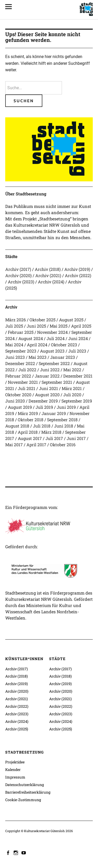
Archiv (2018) (48, 269)
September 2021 (57, 382)
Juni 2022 (50, 370)
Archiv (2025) (17, 729)
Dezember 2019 (43, 401)
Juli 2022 (27, 370)
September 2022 (54, 363)
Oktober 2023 (64, 345)
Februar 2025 (21, 332)
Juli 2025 (14, 326)
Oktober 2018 (31, 420)
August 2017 (30, 438)
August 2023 (52, 351)
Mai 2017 (14, 445)
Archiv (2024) (51, 282)
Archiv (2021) (48, 275)
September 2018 (62, 420)
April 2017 (36, 445)
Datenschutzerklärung (25, 785)
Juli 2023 (77, 351)
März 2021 (72, 388)
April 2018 (28, 432)
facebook (9, 852)
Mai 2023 (38, 357)
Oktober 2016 (63, 445)
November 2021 (23, 382)
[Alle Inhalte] (10, 7)
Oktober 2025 (42, 320)
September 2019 (77, 401)
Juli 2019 (44, 407)
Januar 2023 (63, 357)
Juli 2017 (54, 438)
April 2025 (81, 326)
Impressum (15, 777)
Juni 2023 (15, 357)
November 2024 (52, 332)
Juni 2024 (78, 338)
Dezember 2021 (78, 376)
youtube (24, 852)
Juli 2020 (72, 395)
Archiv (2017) (18, 269)
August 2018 (17, 426)
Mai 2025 (59, 326)
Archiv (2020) (18, 275)
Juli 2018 (42, 426)
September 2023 (21, 351)
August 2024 (31, 338)
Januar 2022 (47, 376)
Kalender (13, 770)
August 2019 (20, 407)
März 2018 (51, 432)
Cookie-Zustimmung (23, 800)
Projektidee (15, 762)
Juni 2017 (76, 438)
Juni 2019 (66, 407)
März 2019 (28, 413)
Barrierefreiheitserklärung (28, 792)
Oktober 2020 (18, 395)
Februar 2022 (18, 376)
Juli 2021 (27, 388)
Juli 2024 (56, 338)
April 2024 (37, 345)
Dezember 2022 (20, 363)
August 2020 (47, 395)
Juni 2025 (36, 326)
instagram (16, 852)
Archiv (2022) (78, 275)
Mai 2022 (72, 370)
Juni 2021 (48, 388)
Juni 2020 (15, 401)
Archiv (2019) (77, 269)
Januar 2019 (54, 413)
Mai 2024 (14, 345)
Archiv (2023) (21, 282)
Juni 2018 (64, 426)
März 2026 (16, 320)
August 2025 (71, 320)
